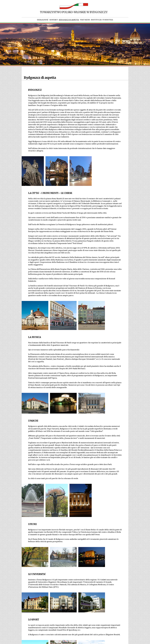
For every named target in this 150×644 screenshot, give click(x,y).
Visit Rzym (85, 20)
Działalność (43, 20)
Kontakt (54, 20)
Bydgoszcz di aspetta (69, 20)
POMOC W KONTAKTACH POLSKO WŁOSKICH (75, 25)
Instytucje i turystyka (102, 20)
